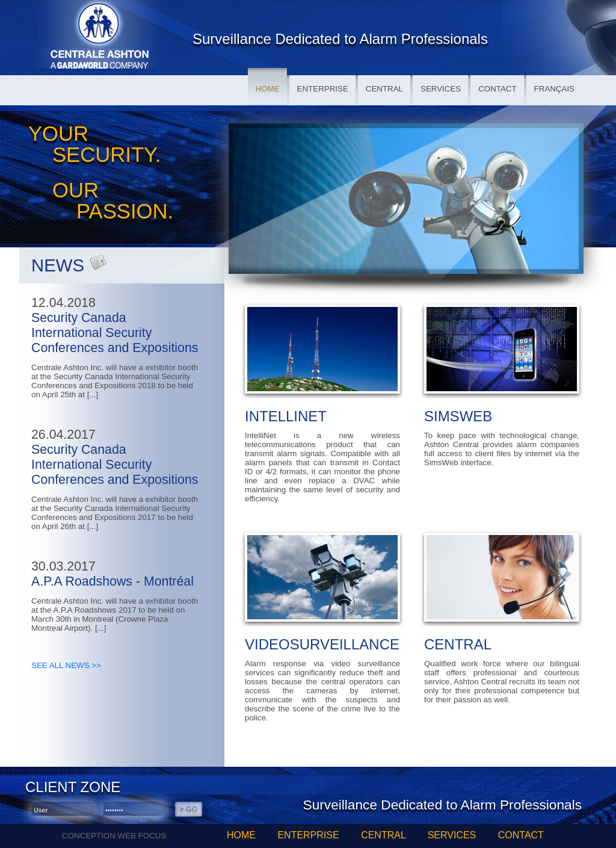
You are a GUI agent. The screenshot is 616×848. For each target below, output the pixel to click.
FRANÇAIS (554, 89)
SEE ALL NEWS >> (66, 665)
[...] (93, 395)
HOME (268, 89)
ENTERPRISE (323, 89)
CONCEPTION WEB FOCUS (114, 836)
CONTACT (497, 89)
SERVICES (441, 89)
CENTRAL (384, 89)
